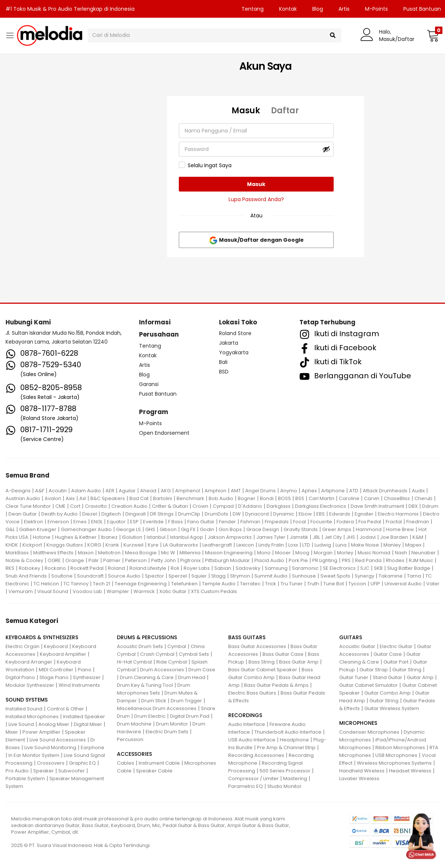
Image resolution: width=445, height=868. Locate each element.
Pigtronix (190, 560)
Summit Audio (271, 576)
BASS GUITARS (247, 637)
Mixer (12, 732)
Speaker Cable (154, 771)
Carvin (372, 498)
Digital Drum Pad (190, 716)
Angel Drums (260, 491)
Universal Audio (403, 584)
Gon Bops (230, 529)
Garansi (149, 384)
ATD (354, 491)
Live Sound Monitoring (50, 748)
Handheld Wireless (362, 771)
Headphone (294, 740)
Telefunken (184, 584)
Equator (116, 522)
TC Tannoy (76, 584)
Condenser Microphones (369, 732)
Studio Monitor (284, 786)
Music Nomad (374, 553)
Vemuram (21, 591)
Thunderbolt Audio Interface (288, 732)
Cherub (423, 498)
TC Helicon (46, 584)
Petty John (164, 560)
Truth (313, 584)
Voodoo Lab (87, 591)
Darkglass (279, 506)
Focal (300, 522)
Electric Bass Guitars (252, 693)
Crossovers (51, 763)
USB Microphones (396, 755)
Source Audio (124, 576)
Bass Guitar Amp (299, 662)
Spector (154, 576)
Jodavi (368, 537)
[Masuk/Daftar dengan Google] (256, 240)
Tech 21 (102, 584)
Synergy (364, 576)
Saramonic (305, 568)
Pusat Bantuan (158, 394)
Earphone (93, 748)
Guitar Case (388, 654)
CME (60, 506)
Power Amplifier (41, 732)
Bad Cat (139, 498)
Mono (264, 553)
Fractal (394, 522)
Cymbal (177, 646)
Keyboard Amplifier (63, 654)
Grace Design (263, 529)
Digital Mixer (88, 724)
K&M (418, 537)
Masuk (256, 184)
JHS (351, 537)
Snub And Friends (26, 576)
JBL (316, 537)
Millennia (190, 553)
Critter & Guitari (170, 506)
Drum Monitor (172, 724)
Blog (318, 9)
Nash (401, 553)
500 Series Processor (285, 771)
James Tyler (271, 537)
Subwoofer (72, 771)
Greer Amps (337, 529)
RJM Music (421, 560)
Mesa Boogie (141, 553)
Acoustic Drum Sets (140, 646)
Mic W (168, 553)
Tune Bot (334, 584)
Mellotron (109, 553)
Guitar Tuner (354, 677)
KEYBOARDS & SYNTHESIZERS (42, 637)
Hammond (369, 529)
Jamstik (299, 537)
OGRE (54, 560)
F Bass (175, 522)
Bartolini (163, 498)
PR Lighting (325, 560)
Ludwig (323, 545)
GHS (150, 529)
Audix (418, 491)
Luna (341, 545)
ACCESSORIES (134, 754)
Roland (117, 568)
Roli (175, 568)
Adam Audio (86, 491)
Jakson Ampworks (230, 537)
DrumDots (216, 514)
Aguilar (127, 491)
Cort (75, 506)
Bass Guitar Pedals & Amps (276, 685)
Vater (433, 584)
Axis (70, 498)
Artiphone (333, 491)
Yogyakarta (234, 352)
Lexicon (245, 545)
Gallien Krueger (38, 529)
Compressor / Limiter (253, 779)
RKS (10, 568)
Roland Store (235, 333)
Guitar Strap (374, 670)
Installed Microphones (32, 717)
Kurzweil (133, 545)
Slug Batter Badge (409, 568)
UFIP (375, 584)
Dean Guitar (23, 514)
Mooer (283, 553)
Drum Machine (134, 724)
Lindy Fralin (271, 545)
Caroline (349, 498)
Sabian (223, 568)
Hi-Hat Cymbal (134, 662)
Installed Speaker (84, 717)
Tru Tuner (292, 584)
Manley (392, 545)
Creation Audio (129, 506)
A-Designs (18, 491)
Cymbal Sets (194, 654)
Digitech (111, 514)
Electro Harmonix (398, 514)
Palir (94, 560)
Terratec (250, 584)
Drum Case (202, 670)
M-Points (376, 9)
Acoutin (58, 491)
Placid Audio (269, 560)
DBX (413, 506)
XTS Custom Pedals (214, 591)
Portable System (25, 779)
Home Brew (400, 529)
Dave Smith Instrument (377, 506)
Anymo (289, 491)
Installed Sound (24, 709)
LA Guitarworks (180, 545)
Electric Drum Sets (167, 732)
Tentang (253, 9)
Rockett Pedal (87, 568)
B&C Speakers (108, 498)
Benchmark (190, 498)
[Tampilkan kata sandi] (326, 149)
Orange (75, 560)
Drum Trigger (186, 701)
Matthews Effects (53, 553)
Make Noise (365, 545)
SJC (365, 568)
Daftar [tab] (285, 111)
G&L (10, 529)
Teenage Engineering (141, 584)
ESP (134, 522)
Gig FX (188, 529)
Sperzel (178, 576)
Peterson (136, 560)
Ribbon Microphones (400, 748)
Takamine (391, 576)
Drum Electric (150, 716)
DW (237, 514)
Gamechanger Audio (86, 529)
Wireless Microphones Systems (394, 763)
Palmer (112, 560)
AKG (166, 491)
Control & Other (65, 709)
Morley (345, 553)
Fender (227, 522)
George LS (128, 529)
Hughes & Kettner (76, 537)
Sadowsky (248, 568)
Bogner (247, 498)
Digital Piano (20, 677)
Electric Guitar (396, 646)
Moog (302, 553)
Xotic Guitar (173, 591)
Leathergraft (217, 545)
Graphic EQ (82, 763)
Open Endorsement (164, 433)
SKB (378, 568)
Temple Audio (219, 584)
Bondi (267, 498)
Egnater (364, 514)
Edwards (340, 514)
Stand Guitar (387, 677)
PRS (346, 560)
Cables (126, 763)
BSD (224, 372)
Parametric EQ (246, 786)
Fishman (250, 522)
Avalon (53, 498)
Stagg (218, 576)
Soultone (62, 576)
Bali (223, 362)
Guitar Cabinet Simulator (368, 685)
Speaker (44, 771)
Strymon (240, 576)
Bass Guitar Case (283, 654)
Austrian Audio (23, 498)
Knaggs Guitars (65, 545)
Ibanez (109, 537)
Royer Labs (197, 568)
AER (110, 491)
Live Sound (21, 724)
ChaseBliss (397, 498)
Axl (83, 498)
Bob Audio (221, 498)
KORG (94, 545)
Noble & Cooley (24, 560)
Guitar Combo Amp (387, 693)
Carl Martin (321, 498)
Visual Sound (53, 591)
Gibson (168, 529)
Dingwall (135, 514)
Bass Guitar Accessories (257, 646)
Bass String (262, 662)
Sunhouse (304, 576)
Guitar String (407, 670)
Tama (414, 576)
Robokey (29, 568)
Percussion (130, 739)
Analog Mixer (54, 724)
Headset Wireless (410, 771)
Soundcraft (90, 576)
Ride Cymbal (172, 662)
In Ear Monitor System (34, 755)
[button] (433, 35)
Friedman (418, 522)
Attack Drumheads (385, 491)
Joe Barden (394, 537)
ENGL (97, 522)
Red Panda (368, 560)
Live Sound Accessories (58, 740)
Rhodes (395, 560)
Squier (199, 576)
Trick (271, 584)
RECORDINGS (245, 715)
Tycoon (357, 584)
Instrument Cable (159, 763)
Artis (344, 9)
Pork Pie (298, 560)
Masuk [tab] (246, 111)
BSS (300, 498)
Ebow (305, 514)
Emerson (58, 522)
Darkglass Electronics (321, 506)
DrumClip (189, 514)
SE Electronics (339, 568)
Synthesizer (87, 677)
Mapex (413, 545)
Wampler (118, 591)
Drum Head (192, 677)
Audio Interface (247, 724)
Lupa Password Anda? (256, 199)
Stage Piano (54, 677)
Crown (200, 506)
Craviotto (96, 506)
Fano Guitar (201, 522)
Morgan (323, 553)
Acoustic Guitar (357, 646)
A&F (40, 491)
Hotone (42, 537)
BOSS (284, 498)
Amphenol (188, 491)
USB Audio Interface (252, 740)
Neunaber (424, 553)
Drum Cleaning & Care (147, 677)
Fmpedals (277, 522)
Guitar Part (396, 662)
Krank (112, 545)
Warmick (144, 591)
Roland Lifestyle (148, 568)
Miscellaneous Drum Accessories (157, 708)
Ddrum (430, 506)
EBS (321, 514)
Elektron (34, 522)
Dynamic (284, 514)
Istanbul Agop (187, 537)
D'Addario (250, 506)
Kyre (153, 545)
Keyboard (56, 646)
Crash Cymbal (157, 654)
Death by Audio (60, 514)
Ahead (148, 491)
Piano (85, 670)
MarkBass (17, 553)
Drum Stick (154, 701)
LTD (306, 545)
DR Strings (162, 514)
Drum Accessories (162, 670)
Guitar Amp (420, 677)
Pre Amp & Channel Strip (286, 748)
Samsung (276, 568)
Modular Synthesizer (30, 685)
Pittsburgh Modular (227, 560)
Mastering (295, 779)
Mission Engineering (229, 553)
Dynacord (257, 514)
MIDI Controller (56, 670)
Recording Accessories (256, 755)
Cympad (223, 506)
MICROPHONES (358, 723)
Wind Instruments (79, 685)
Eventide (153, 522)
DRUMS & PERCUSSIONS (147, 637)
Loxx (293, 545)
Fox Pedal (370, 522)
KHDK (12, 545)
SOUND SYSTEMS (27, 700)
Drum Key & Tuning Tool (145, 685)
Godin (207, 529)
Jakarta (229, 343)
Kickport (32, 545)
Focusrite (321, 522)
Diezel (90, 514)
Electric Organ (22, 646)
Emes (80, 522)
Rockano (55, 568)
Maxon (86, 553)
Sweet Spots (335, 576)
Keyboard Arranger (29, 662)
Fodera (345, 522)
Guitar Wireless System (392, 708)
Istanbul (156, 537)
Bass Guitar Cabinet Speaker (263, 670)
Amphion (215, 491)
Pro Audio (17, 771)
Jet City (333, 537)
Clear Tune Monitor (28, 506)
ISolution (132, 537)
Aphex (309, 491)
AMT (236, 491)
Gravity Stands (301, 529)
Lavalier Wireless (359, 779)
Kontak (288, 9)
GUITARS (351, 637)
